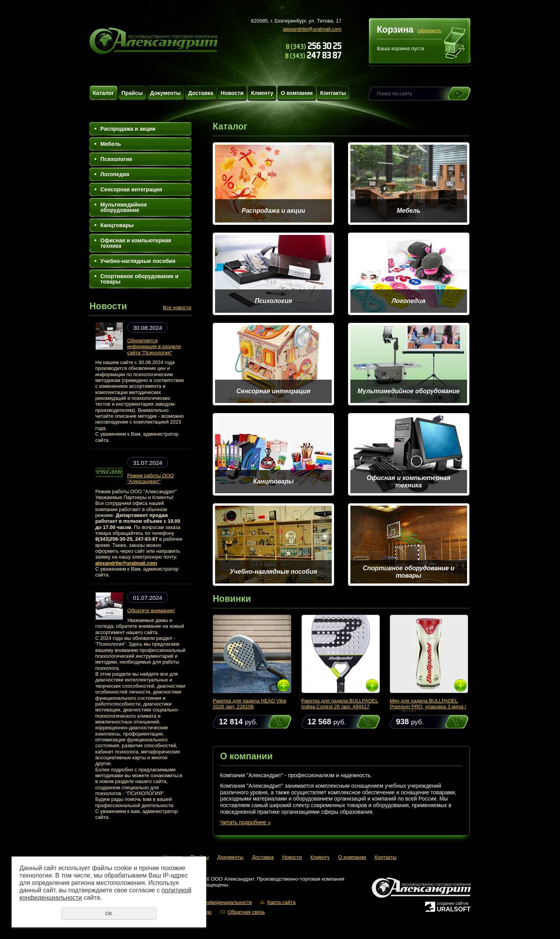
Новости (232, 93)
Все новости (177, 307)
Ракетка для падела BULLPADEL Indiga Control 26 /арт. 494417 (340, 704)
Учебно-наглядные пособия (138, 261)
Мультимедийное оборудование (124, 207)
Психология (116, 159)
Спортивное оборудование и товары (139, 279)
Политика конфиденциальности (215, 902)
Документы (165, 93)
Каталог (103, 93)
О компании (297, 93)
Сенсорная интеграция (131, 189)
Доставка (201, 93)
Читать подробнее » (245, 822)
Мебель (111, 144)
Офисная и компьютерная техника (136, 243)
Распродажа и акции (128, 129)
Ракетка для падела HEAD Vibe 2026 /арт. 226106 (249, 704)
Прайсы (132, 93)
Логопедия (115, 174)
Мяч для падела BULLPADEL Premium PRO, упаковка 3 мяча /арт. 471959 (428, 707)
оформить (430, 31)
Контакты (333, 93)
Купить (273, 722)
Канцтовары (117, 225)
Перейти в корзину (455, 44)
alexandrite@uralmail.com (312, 29)
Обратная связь (246, 912)
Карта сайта (281, 902)
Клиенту (262, 93)
